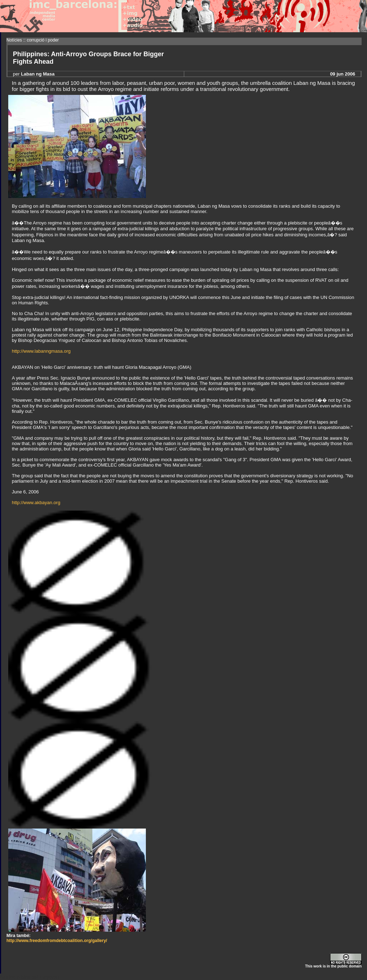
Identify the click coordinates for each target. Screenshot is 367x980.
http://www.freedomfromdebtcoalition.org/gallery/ (57, 941)
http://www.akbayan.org (36, 503)
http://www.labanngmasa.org (41, 351)
